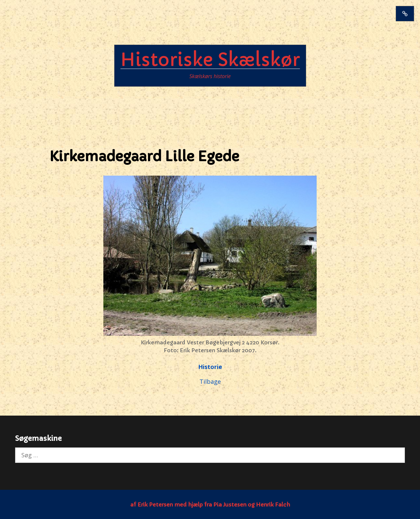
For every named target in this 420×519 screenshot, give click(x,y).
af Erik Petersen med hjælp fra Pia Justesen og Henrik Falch (210, 505)
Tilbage (210, 381)
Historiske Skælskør (210, 60)
